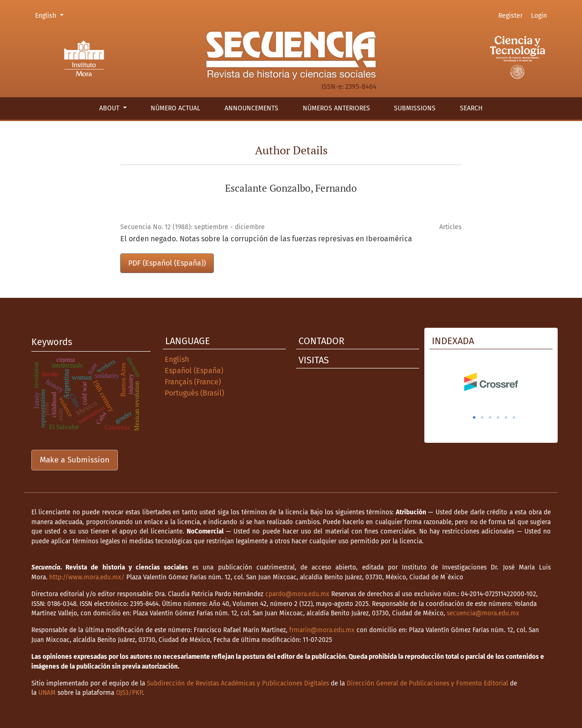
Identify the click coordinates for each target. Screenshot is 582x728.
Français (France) (193, 382)
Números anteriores (336, 108)
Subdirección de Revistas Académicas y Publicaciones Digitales (238, 683)
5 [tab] (506, 418)
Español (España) (194, 371)
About (110, 108)
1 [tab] (474, 418)
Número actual (175, 108)
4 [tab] (498, 418)
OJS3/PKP (129, 693)
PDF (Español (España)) (167, 263)
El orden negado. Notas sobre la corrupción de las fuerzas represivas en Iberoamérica (266, 239)
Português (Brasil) (194, 393)
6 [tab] (514, 418)
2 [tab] (482, 418)
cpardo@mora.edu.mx (297, 594)
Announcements (251, 108)
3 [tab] (490, 418)
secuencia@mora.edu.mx (483, 613)
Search (471, 108)
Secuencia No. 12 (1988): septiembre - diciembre (193, 227)
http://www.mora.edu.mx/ (87, 577)
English (51, 15)
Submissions (415, 108)
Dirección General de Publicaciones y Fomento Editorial (427, 683)
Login (539, 16)
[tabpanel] (491, 382)
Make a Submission (75, 460)
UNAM (47, 693)
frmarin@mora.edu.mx (322, 630)
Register (510, 16)
